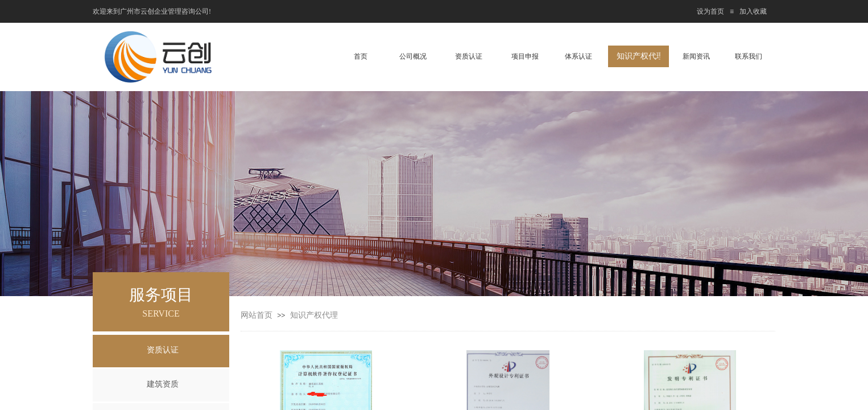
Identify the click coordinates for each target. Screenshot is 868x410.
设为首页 (710, 11)
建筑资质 (163, 384)
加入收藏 (753, 11)
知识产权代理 (314, 315)
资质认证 (163, 350)
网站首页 (257, 315)
